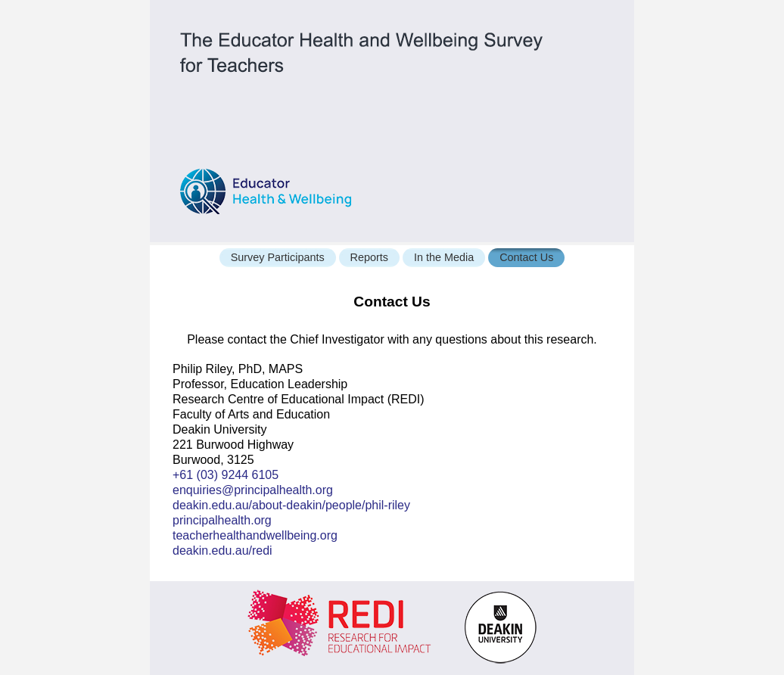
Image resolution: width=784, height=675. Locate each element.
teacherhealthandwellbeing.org (255, 535)
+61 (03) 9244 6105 (226, 475)
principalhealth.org (222, 520)
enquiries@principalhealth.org (253, 490)
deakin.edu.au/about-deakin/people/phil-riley (291, 505)
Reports (369, 257)
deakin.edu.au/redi (222, 551)
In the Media (444, 257)
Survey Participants (278, 257)
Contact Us (526, 257)
